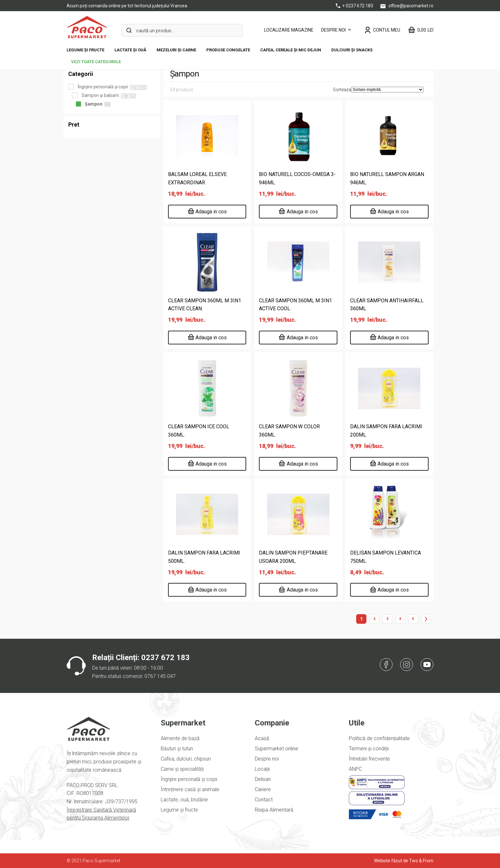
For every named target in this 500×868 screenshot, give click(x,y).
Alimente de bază (180, 738)
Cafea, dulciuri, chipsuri (186, 759)
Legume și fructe (85, 50)
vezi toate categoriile (96, 62)
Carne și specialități (182, 769)
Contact (264, 800)
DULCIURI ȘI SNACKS (352, 50)
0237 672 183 (165, 658)
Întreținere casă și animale (190, 789)
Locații (262, 769)
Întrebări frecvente (369, 759)
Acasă (262, 738)
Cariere (263, 789)
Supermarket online (276, 749)
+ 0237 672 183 (355, 6)
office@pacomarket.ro (407, 6)
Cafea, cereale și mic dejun (291, 50)
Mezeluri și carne (176, 50)
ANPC (355, 769)
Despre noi (333, 30)
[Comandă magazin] (387, 90)
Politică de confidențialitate (379, 738)
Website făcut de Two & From (404, 861)
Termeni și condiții (369, 749)
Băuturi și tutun (177, 749)
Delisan (263, 779)
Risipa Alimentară (274, 810)
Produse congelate (228, 50)
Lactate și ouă (130, 50)
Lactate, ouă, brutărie (184, 800)
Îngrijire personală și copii (189, 779)
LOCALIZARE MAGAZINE (289, 30)
